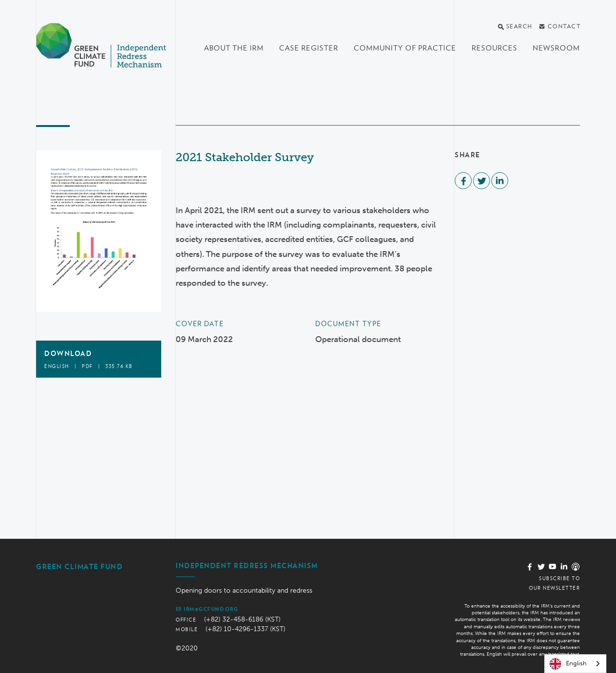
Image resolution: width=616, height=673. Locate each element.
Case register (309, 48)
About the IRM (234, 48)
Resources (494, 48)
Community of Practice (405, 48)
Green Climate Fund (79, 567)
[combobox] (575, 664)
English (568, 664)
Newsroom (556, 48)
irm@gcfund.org (207, 609)
